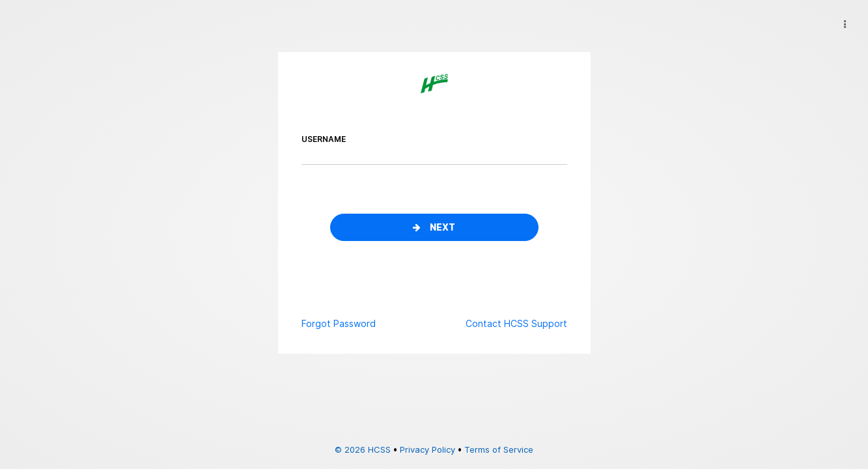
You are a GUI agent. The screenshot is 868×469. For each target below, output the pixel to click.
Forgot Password (339, 323)
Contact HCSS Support (516, 323)
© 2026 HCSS (363, 449)
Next (434, 227)
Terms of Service (499, 449)
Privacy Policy (427, 449)
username (324, 139)
